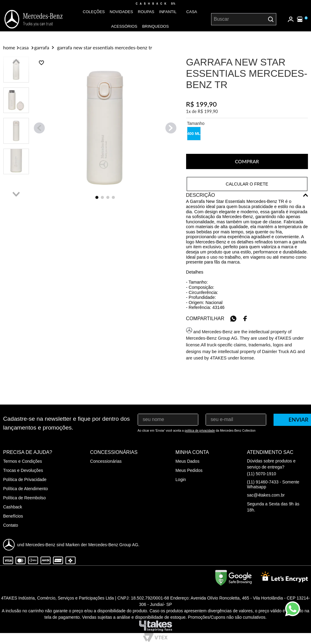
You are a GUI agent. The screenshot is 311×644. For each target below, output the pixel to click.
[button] (194, 134)
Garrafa (42, 48)
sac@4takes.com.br (266, 495)
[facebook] (245, 319)
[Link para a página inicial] (9, 48)
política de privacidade (200, 431)
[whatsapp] (233, 319)
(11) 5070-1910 (262, 474)
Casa (24, 48)
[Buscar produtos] (271, 19)
